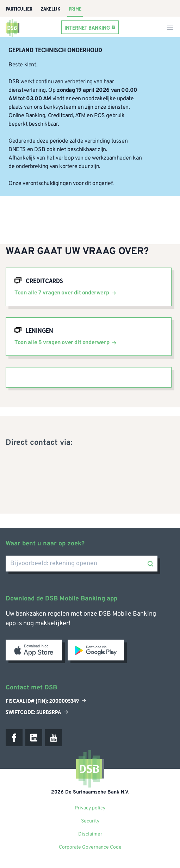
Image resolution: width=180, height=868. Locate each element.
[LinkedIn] (34, 738)
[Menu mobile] (170, 27)
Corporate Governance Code (90, 847)
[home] (13, 27)
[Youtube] (54, 738)
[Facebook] (14, 738)
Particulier (19, 9)
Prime (75, 9)
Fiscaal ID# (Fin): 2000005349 (46, 701)
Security (90, 821)
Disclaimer (90, 834)
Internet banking (87, 28)
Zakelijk (51, 9)
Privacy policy (90, 808)
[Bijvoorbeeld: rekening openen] (82, 564)
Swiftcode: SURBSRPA (37, 712)
